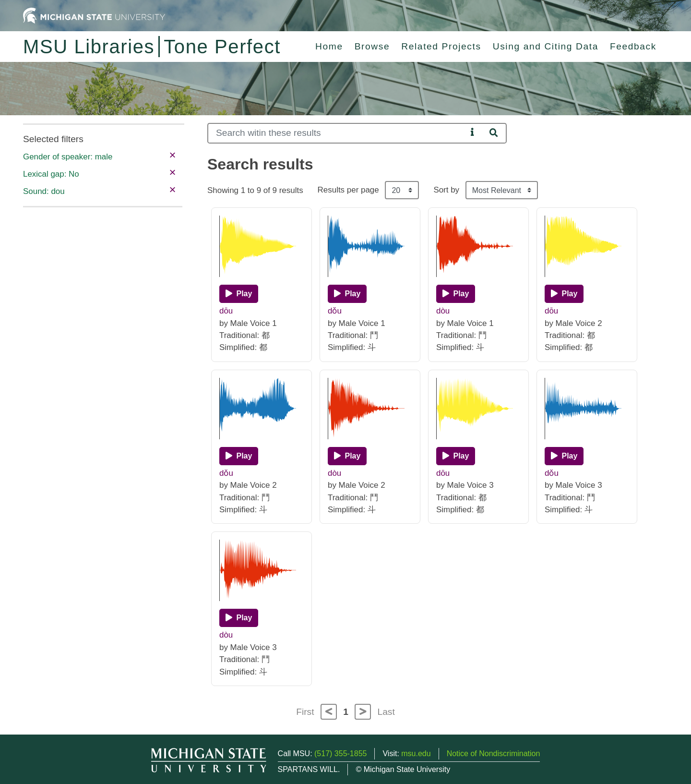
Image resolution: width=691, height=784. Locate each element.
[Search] (337, 133)
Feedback (633, 46)
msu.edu (416, 754)
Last (386, 712)
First (305, 712)
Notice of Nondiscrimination (494, 754)
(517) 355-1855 (340, 754)
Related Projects (441, 46)
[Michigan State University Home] (94, 15)
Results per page (348, 190)
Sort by (446, 190)
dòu (443, 311)
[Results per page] (402, 190)
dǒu (335, 311)
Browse (372, 46)
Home (329, 46)
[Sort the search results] (502, 190)
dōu (226, 311)
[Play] (239, 294)
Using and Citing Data (546, 46)
